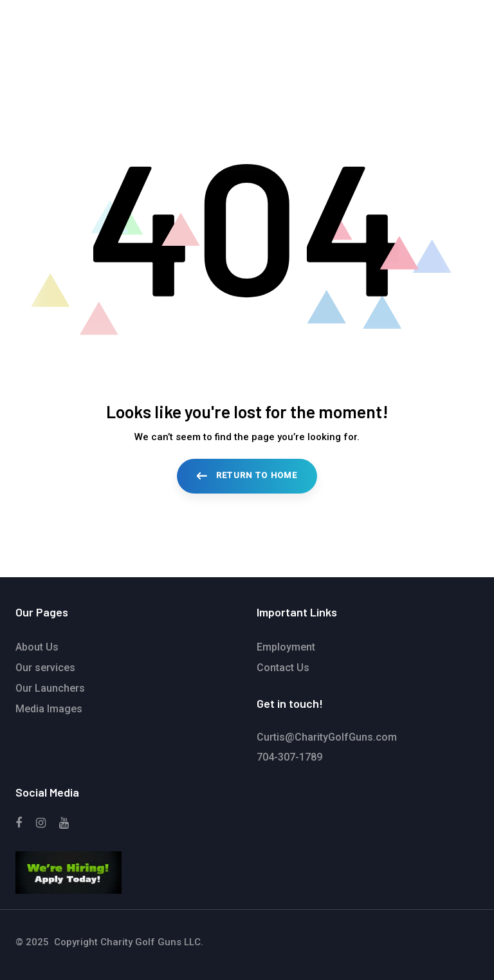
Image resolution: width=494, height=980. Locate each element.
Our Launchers (50, 688)
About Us (37, 647)
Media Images (49, 709)
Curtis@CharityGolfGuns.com (327, 737)
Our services (45, 668)
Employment (286, 647)
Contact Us (283, 668)
